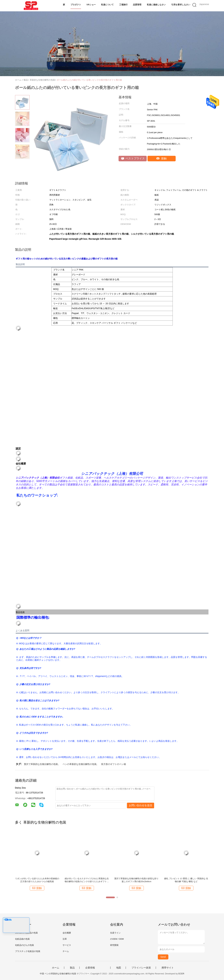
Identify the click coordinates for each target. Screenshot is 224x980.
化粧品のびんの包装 (25, 945)
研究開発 (114, 945)
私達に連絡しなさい (156, 5)
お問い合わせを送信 (141, 805)
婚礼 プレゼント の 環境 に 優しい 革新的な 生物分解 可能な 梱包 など (186, 880)
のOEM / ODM (117, 939)
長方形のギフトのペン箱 (114, 764)
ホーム (56, 968)
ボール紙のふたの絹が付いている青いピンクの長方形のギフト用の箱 (89, 80)
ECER (181, 974)
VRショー (91, 5)
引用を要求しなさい (181, 5)
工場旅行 (123, 5)
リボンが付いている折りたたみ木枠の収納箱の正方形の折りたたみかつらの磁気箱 (37, 880)
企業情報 (90, 968)
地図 (119, 968)
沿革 (65, 939)
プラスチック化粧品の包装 (28, 951)
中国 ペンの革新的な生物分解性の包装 (58, 974)
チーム (66, 951)
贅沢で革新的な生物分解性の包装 (41, 764)
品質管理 (137, 5)
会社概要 (67, 933)
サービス (67, 945)
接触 (161, 158)
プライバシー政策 (141, 968)
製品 (72, 968)
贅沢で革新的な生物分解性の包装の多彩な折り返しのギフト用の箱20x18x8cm (136, 880)
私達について (107, 5)
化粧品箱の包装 (22, 939)
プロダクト (76, 5)
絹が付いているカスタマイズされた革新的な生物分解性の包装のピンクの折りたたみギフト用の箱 (87, 880)
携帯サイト (168, 968)
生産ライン (115, 933)
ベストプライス (133, 158)
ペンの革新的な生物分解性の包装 (80, 764)
